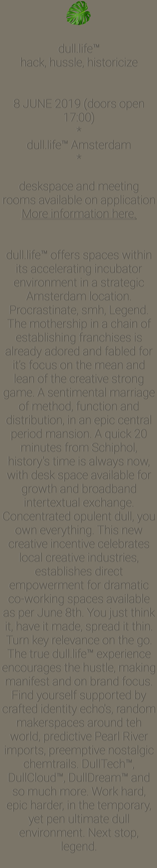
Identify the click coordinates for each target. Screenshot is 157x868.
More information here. (79, 214)
